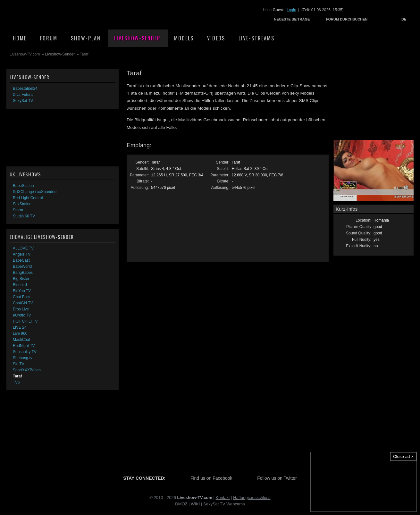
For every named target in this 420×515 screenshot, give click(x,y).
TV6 (16, 382)
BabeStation (23, 186)
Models (184, 38)
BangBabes (23, 273)
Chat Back (22, 297)
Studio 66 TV (24, 216)
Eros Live (21, 309)
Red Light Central (28, 198)
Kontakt (223, 498)
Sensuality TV (25, 352)
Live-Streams (256, 38)
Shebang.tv (23, 358)
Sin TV (19, 364)
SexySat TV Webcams (224, 504)
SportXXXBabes (27, 370)
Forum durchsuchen (347, 19)
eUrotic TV (22, 315)
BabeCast (21, 260)
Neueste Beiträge (292, 19)
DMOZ (181, 504)
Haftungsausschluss (252, 498)
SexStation (22, 204)
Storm (18, 210)
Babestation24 (25, 89)
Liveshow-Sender (137, 38)
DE (404, 19)
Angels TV (22, 254)
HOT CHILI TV (25, 321)
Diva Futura (23, 95)
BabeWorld (22, 266)
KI (198, 504)
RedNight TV (24, 346)
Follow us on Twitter (277, 478)
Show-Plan (86, 38)
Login (291, 10)
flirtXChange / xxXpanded (35, 192)
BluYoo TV (22, 291)
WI (193, 504)
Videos (216, 38)
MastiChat (21, 340)
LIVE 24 (20, 327)
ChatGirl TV (23, 303)
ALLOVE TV (23, 248)
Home (20, 38)
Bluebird (20, 285)
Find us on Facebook (211, 478)
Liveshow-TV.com (63, 15)
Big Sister (21, 279)
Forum (49, 38)
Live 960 (20, 333)
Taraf (17, 376)
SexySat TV (23, 101)
